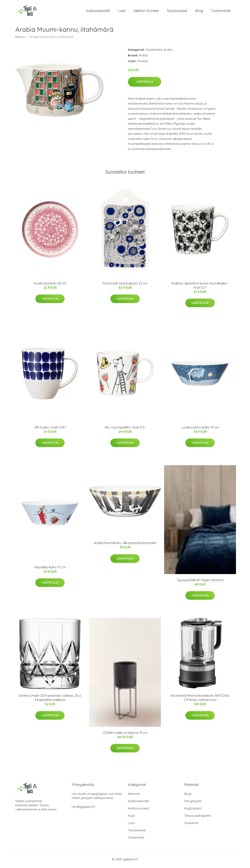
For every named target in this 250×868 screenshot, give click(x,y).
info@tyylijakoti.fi (83, 809)
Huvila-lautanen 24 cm (50, 285)
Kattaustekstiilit (98, 12)
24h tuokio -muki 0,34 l (50, 429)
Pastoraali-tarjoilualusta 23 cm (125, 285)
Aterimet (134, 796)
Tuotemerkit (221, 12)
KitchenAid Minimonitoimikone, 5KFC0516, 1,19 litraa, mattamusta (200, 700)
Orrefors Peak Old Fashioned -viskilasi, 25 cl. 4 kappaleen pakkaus (50, 700)
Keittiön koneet (146, 12)
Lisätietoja (145, 84)
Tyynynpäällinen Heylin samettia (200, 582)
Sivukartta (191, 825)
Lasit (122, 12)
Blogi (199, 12)
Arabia (168, 52)
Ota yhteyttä (193, 803)
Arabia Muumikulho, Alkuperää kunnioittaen (125, 545)
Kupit (131, 818)
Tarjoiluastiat (177, 12)
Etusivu (20, 39)
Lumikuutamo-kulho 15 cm (200, 429)
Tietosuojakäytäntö (198, 818)
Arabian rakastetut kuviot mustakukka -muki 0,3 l (200, 287)
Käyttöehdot (193, 810)
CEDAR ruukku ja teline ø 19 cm (125, 735)
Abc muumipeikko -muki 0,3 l (125, 429)
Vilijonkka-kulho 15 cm (50, 569)
